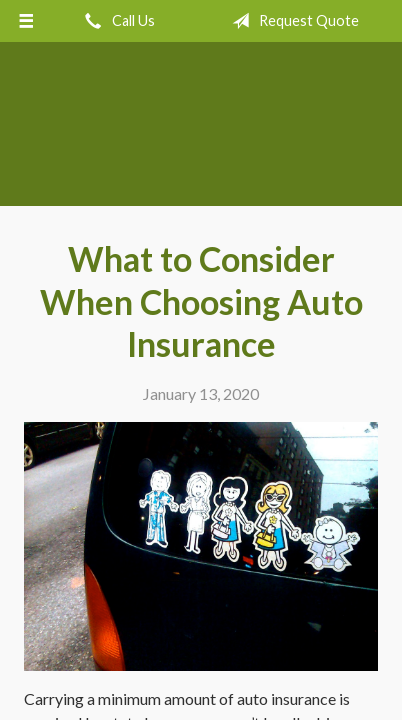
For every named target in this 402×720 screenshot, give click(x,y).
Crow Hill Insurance (201, 133)
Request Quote (291, 21)
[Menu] (26, 21)
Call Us (116, 21)
